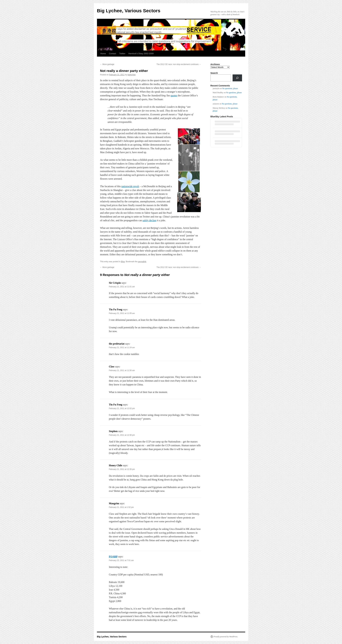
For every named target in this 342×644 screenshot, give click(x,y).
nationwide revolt (130, 186)
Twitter (122, 54)
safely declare (149, 220)
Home (103, 54)
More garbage (107, 64)
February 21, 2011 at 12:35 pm (122, 469)
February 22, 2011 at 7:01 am (121, 560)
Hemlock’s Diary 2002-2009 (141, 54)
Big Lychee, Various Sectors (129, 11)
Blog (123, 262)
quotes (174, 95)
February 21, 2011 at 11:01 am (122, 287)
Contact (113, 54)
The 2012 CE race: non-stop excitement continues (179, 64)
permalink (142, 262)
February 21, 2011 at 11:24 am (122, 348)
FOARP (113, 557)
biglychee (132, 75)
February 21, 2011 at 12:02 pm (122, 408)
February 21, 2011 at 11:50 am (122, 370)
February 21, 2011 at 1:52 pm (121, 507)
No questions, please (230, 88)
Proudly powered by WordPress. (226, 637)
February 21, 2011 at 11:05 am (122, 313)
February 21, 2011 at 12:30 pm (122, 435)
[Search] (237, 78)
